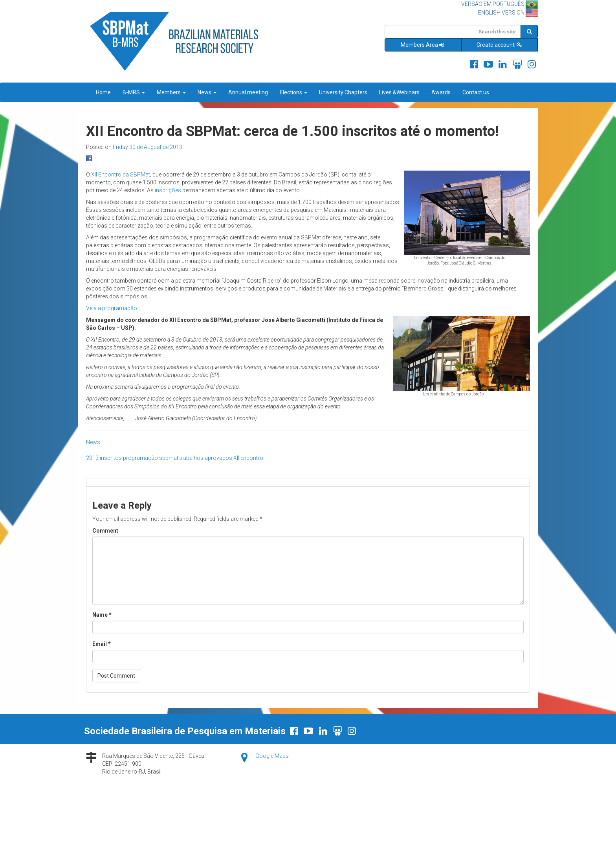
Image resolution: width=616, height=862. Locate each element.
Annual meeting (248, 92)
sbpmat (169, 458)
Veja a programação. (112, 308)
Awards (441, 92)
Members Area (423, 45)
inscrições (168, 190)
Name (102, 615)
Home (103, 92)
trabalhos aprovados (206, 458)
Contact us (476, 92)
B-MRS (134, 92)
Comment (105, 531)
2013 (92, 458)
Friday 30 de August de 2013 (148, 147)
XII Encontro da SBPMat (121, 175)
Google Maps (272, 756)
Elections (293, 92)
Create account (500, 45)
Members (171, 92)
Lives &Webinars (399, 92)
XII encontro (248, 458)
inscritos (111, 458)
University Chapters (343, 92)
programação (140, 458)
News (207, 92)
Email (102, 644)
